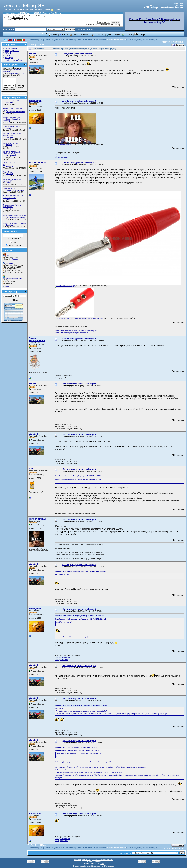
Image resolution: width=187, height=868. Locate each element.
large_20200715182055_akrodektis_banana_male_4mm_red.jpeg (79, 318)
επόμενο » (180, 42)
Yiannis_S (9, 208)
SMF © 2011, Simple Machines (103, 860)
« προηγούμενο (168, 42)
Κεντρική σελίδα (12, 50)
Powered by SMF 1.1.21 (82, 860)
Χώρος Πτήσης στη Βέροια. (12, 127)
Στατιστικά (8, 250)
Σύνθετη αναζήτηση (85, 29)
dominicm (9, 166)
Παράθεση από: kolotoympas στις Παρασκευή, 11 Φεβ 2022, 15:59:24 (81, 571)
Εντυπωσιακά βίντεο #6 (11, 101)
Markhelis (9, 103)
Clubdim (58, 13)
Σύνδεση (127, 34)
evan (31, 469)
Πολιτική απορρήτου (93, 861)
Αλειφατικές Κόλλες (9, 189)
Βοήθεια (85, 34)
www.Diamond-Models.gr (11, 117)
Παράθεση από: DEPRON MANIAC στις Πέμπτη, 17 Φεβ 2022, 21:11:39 (81, 705)
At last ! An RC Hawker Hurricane (14, 223)
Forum (64, 34)
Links (7, 55)
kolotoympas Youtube (62, 155)
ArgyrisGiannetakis (38, 162)
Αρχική (53, 34)
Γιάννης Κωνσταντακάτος (15, 112)
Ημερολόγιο (113, 34)
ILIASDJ (9, 145)
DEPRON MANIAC (38, 519)
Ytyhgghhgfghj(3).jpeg (64, 144)
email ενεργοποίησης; (19, 18)
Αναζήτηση (98, 34)
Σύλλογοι (9, 58)
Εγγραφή (140, 34)
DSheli (6, 287)
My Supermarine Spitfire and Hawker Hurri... (12, 206)
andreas (123, 40)
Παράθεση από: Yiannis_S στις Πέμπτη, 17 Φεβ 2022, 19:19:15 (78, 476)
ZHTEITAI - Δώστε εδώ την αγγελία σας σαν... (12, 135)
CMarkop (9, 183)
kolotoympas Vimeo (62, 157)
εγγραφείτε (47, 16)
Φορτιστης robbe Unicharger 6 (146, 40)
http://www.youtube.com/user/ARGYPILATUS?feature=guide (76, 331)
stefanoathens (11, 156)
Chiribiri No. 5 (7, 172)
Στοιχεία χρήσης (10, 65)
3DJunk (110, 40)
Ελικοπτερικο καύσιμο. (10, 143)
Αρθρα (8, 53)
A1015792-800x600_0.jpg (65, 286)
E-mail (55, 10)
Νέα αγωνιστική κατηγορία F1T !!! (14, 216)
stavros (116, 40)
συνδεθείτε (37, 16)
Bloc (102, 864)
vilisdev (9, 128)
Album (74, 34)
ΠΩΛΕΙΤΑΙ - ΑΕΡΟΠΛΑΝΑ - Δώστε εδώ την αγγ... (12, 153)
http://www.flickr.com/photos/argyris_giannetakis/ (72, 333)
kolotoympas (35, 101)
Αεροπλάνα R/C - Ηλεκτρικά (64, 40)
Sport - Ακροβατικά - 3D (86, 40)
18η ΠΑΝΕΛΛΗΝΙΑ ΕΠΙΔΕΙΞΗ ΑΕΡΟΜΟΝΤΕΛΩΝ (13, 197)
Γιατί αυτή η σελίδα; (14, 60)
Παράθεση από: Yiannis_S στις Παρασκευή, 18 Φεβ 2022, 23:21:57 (79, 616)
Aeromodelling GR (35, 40)
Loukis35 (9, 137)
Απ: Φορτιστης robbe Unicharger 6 (79, 101)
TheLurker (10, 174)
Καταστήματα (11, 48)
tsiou (8, 199)
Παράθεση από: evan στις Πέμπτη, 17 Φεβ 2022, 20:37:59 (76, 747)
